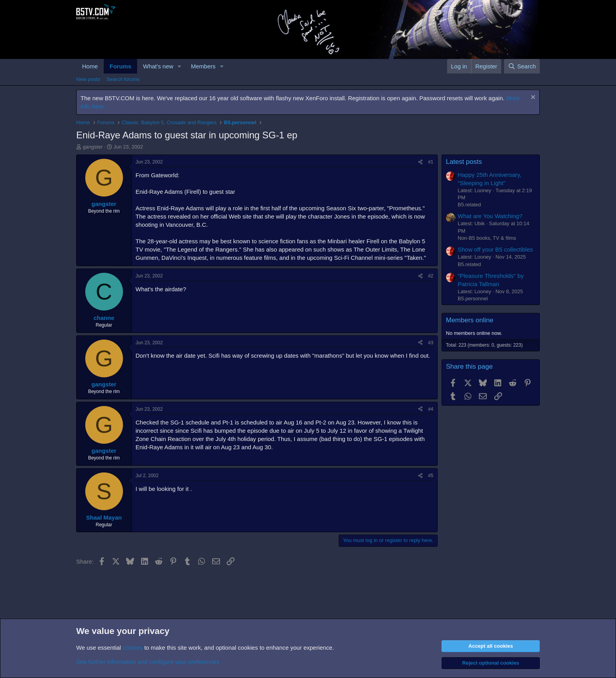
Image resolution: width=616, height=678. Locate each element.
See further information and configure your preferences (148, 662)
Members (203, 66)
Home (90, 66)
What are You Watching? (490, 216)
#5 (431, 476)
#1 (431, 162)
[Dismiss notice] (532, 98)
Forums (120, 66)
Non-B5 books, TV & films (487, 238)
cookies (133, 648)
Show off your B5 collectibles (495, 249)
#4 (431, 409)
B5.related (469, 205)
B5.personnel (473, 299)
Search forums (123, 79)
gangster (93, 147)
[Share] (420, 162)
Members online (470, 320)
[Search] (522, 66)
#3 (431, 343)
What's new (158, 66)
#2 (431, 276)
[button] (180, 66)
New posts (88, 79)
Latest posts (464, 162)
